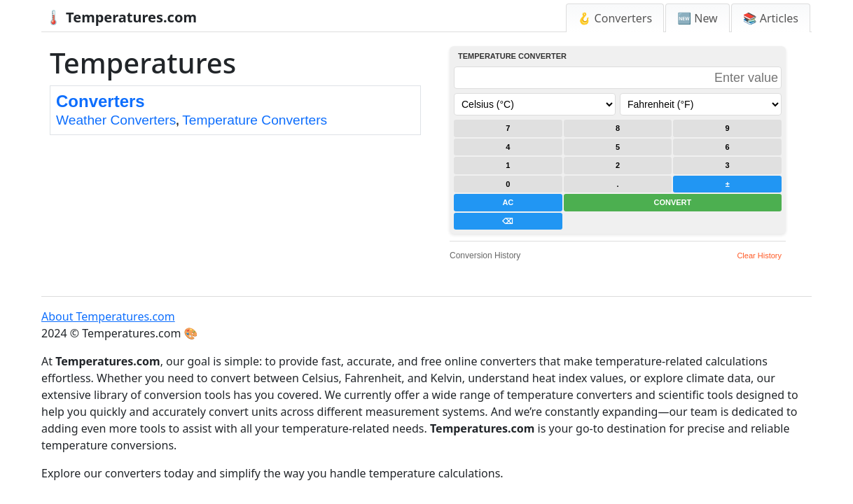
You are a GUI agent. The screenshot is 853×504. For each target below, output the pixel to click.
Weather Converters (116, 120)
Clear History (759, 255)
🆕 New (698, 18)
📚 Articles (771, 18)
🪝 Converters (615, 18)
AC (508, 202)
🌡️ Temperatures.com (121, 17)
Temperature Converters (255, 120)
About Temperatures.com (108, 316)
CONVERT (672, 202)
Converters (100, 101)
